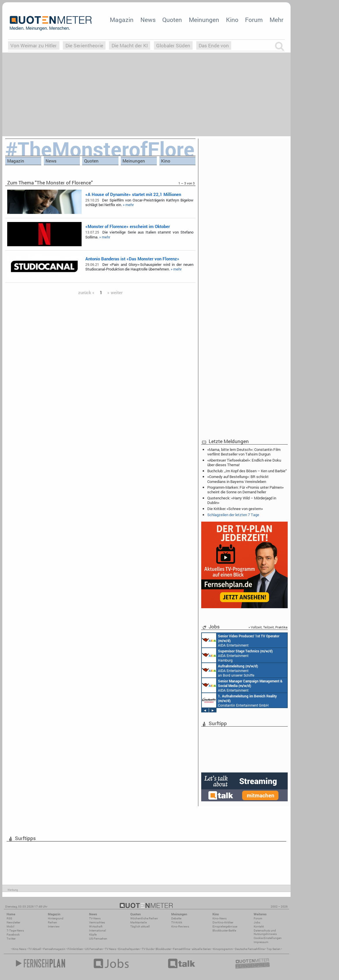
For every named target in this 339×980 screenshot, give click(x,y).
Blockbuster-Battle (224, 930)
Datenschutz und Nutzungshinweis (265, 932)
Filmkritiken (75, 949)
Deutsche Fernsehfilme (250, 949)
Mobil (11, 926)
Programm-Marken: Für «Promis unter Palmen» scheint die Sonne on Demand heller (245, 490)
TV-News (95, 918)
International (98, 930)
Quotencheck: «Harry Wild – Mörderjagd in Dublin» (242, 500)
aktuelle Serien (201, 949)
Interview (54, 926)
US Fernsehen (94, 949)
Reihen (52, 922)
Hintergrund (56, 918)
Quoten (172, 20)
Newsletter (13, 922)
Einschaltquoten (129, 949)
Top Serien (274, 949)
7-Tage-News (15, 930)
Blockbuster (163, 949)
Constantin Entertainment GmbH (239, 700)
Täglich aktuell (140, 926)
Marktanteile (139, 922)
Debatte (176, 918)
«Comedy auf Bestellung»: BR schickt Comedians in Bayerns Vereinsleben (238, 479)
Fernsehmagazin (54, 949)
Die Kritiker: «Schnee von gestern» (235, 509)
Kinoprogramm (223, 949)
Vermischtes (97, 922)
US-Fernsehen (98, 939)
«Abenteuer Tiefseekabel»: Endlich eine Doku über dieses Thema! (244, 462)
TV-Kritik (177, 922)
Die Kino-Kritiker (223, 922)
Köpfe (93, 935)
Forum (254, 20)
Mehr (276, 20)
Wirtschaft (96, 926)
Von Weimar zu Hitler (34, 45)
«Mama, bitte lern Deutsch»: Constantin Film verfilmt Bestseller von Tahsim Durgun (244, 452)
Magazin (122, 20)
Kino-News (220, 918)
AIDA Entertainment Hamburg (237, 655)
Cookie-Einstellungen (268, 938)
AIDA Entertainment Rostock (242, 685)
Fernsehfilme (181, 949)
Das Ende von (214, 45)
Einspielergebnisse (225, 926)
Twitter (11, 939)
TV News (111, 949)
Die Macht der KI (130, 45)
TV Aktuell (35, 949)
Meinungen (204, 20)
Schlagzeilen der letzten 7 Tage (233, 515)
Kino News (19, 949)
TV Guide (148, 949)
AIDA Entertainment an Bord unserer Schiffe (241, 640)
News (148, 20)
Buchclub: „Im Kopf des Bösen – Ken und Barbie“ (247, 471)
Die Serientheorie (84, 45)
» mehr (128, 205)
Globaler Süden (173, 45)
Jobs (257, 922)
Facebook (13, 935)
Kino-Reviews (180, 926)
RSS (9, 918)
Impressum (261, 942)
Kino (232, 20)
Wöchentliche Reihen (144, 918)
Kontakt (259, 926)
